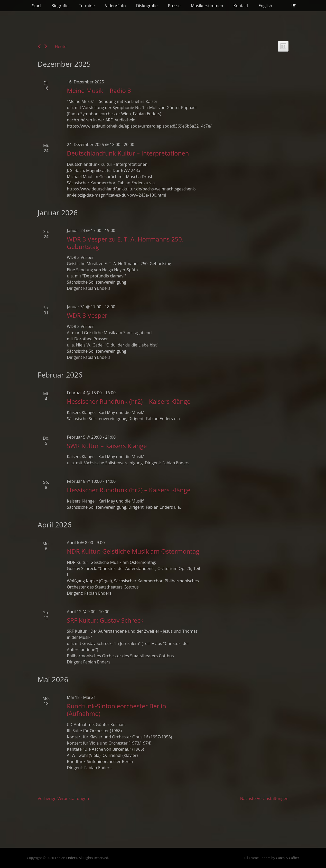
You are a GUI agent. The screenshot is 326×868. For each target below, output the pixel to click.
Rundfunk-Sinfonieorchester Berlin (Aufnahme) (117, 710)
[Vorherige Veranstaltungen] (39, 46)
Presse (174, 6)
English (265, 6)
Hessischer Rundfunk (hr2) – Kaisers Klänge (129, 401)
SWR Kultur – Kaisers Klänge (107, 446)
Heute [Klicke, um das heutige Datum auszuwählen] (61, 46)
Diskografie (147, 6)
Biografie (60, 6)
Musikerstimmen (207, 6)
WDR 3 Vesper (87, 315)
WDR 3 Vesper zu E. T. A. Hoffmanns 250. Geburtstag (125, 243)
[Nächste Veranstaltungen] (46, 46)
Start (37, 6)
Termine (87, 6)
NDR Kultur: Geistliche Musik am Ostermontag (133, 551)
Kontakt (241, 6)
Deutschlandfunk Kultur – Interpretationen (128, 153)
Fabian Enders (66, 858)
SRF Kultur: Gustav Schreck (105, 620)
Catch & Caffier (288, 858)
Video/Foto (115, 6)
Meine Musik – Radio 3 (99, 90)
